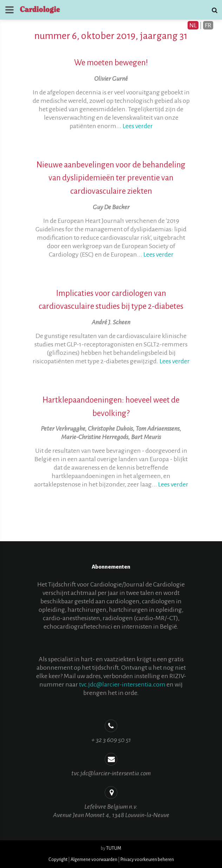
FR (208, 25)
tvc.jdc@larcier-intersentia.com (122, 684)
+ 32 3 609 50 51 (111, 740)
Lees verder (138, 126)
